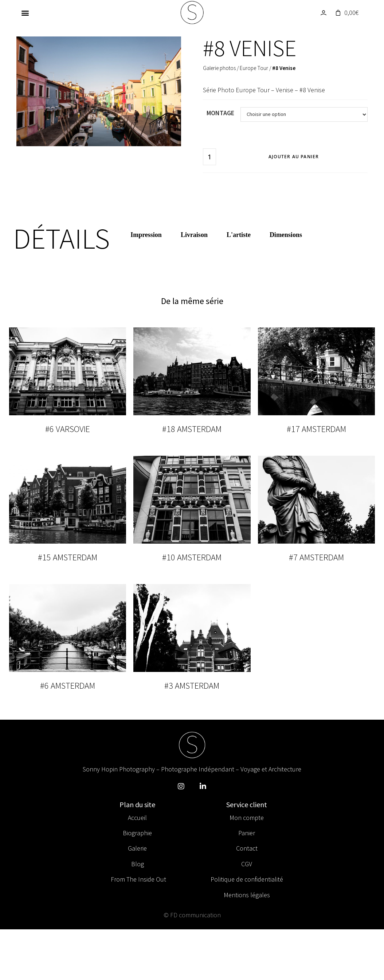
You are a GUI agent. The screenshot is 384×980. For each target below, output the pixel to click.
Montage (220, 113)
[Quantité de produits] (209, 157)
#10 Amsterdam (192, 557)
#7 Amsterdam (316, 557)
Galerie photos (219, 68)
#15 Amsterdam (68, 557)
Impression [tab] (146, 235)
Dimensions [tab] (286, 235)
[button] (25, 13)
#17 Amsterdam (316, 429)
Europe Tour (254, 68)
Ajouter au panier (294, 157)
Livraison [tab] (194, 235)
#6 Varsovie (68, 429)
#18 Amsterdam (192, 429)
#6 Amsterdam (68, 686)
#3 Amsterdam (192, 686)
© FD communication (192, 915)
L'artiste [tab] (239, 235)
